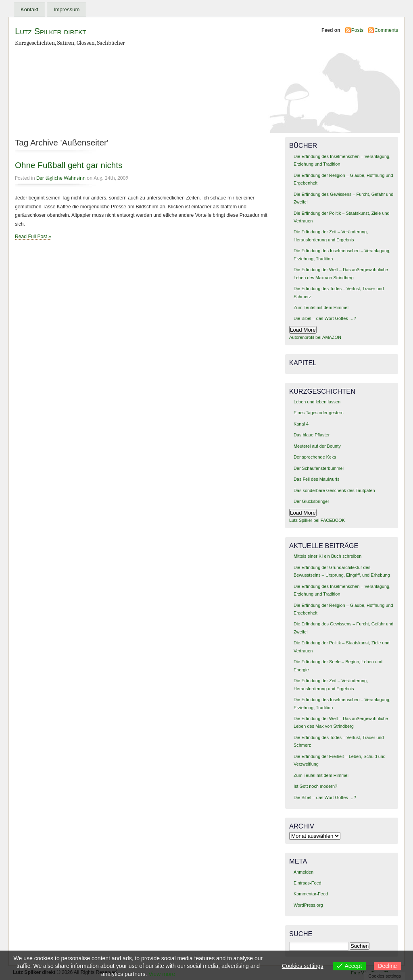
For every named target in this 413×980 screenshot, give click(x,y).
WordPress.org (308, 905)
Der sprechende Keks (315, 457)
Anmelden (303, 872)
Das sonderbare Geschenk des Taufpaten (334, 490)
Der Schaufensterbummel (319, 468)
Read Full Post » (33, 237)
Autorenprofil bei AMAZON (315, 337)
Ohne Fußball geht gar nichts (69, 165)
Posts (357, 30)
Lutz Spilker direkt (50, 31)
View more (162, 974)
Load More (303, 330)
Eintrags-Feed (308, 883)
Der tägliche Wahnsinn (61, 178)
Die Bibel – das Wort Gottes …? (325, 318)
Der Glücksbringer (311, 501)
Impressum (67, 9)
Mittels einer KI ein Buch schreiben (327, 556)
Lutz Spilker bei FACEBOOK (317, 520)
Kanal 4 (301, 424)
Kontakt (29, 9)
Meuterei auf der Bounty (317, 446)
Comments (386, 30)
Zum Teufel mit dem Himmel (321, 307)
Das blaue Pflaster (312, 435)
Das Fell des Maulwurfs (317, 479)
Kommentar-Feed (311, 894)
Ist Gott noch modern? (315, 786)
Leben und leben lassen (317, 402)
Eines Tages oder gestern (319, 413)
